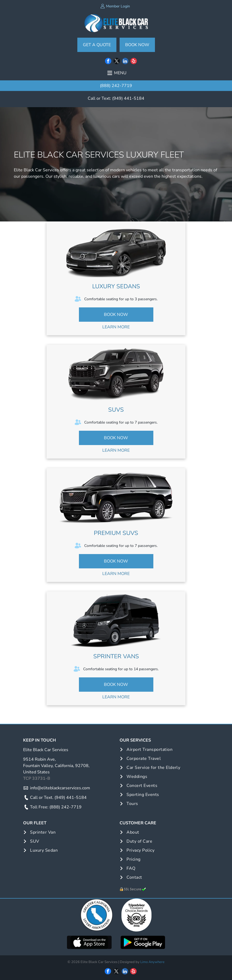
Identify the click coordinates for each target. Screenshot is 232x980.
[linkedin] (125, 62)
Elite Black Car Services (46, 750)
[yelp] (134, 62)
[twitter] (117, 62)
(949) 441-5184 (128, 98)
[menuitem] (151, 750)
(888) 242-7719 (116, 86)
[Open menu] (110, 73)
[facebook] (108, 62)
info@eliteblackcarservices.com (60, 788)
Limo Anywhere (152, 962)
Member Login (118, 6)
